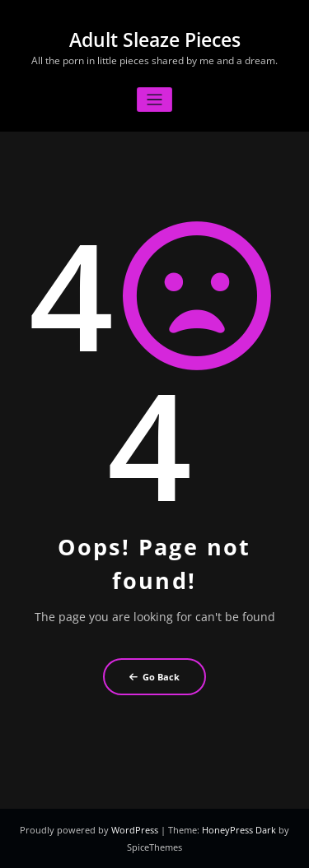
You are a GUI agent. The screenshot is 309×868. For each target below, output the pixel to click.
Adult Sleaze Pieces (155, 40)
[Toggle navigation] (154, 100)
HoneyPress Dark (239, 830)
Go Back (154, 677)
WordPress (136, 830)
